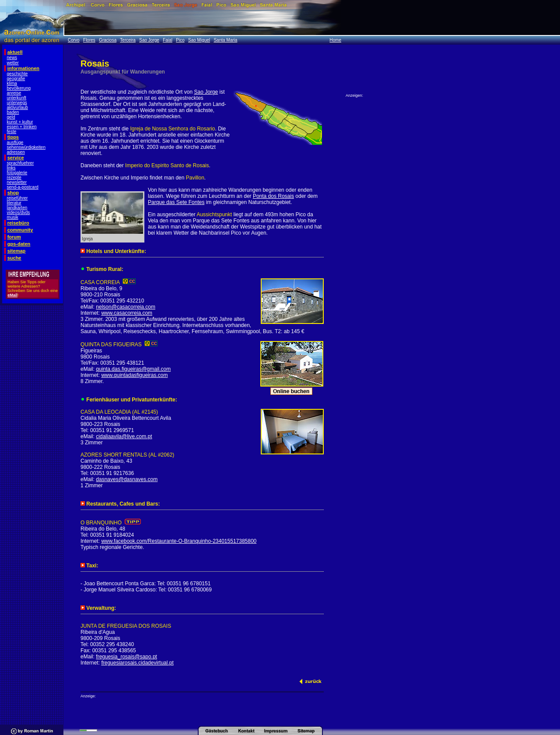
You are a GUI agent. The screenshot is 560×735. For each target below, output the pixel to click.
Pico (180, 40)
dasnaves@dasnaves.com (127, 479)
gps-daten (19, 244)
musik (13, 217)
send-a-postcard (23, 187)
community (20, 230)
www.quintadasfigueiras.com (134, 375)
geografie (16, 79)
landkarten (17, 208)
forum (14, 237)
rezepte (14, 178)
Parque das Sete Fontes (176, 202)
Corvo (74, 40)
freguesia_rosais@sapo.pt (126, 657)
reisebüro (18, 223)
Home (335, 40)
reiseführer (17, 198)
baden (13, 112)
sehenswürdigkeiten (26, 147)
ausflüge (15, 142)
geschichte (17, 74)
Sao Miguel (199, 40)
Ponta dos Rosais (273, 196)
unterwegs (17, 103)
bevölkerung (19, 88)
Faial (168, 40)
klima (12, 83)
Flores (89, 40)
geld (11, 117)
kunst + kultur (20, 122)
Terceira (128, 40)
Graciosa (108, 40)
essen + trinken (22, 127)
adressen (16, 152)
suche (14, 258)
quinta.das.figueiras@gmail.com (133, 369)
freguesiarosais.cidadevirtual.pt (137, 663)
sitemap (17, 251)
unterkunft (17, 98)
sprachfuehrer (21, 163)
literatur (14, 203)
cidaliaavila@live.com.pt (124, 436)
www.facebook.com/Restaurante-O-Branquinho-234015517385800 (179, 541)
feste (12, 132)
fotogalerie (17, 173)
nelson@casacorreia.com (126, 307)
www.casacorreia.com (127, 313)
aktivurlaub (17, 107)
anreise (14, 93)
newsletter (17, 182)
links (11, 168)
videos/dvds (19, 213)
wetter (13, 63)
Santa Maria (225, 40)
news (12, 58)
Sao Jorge (149, 40)
